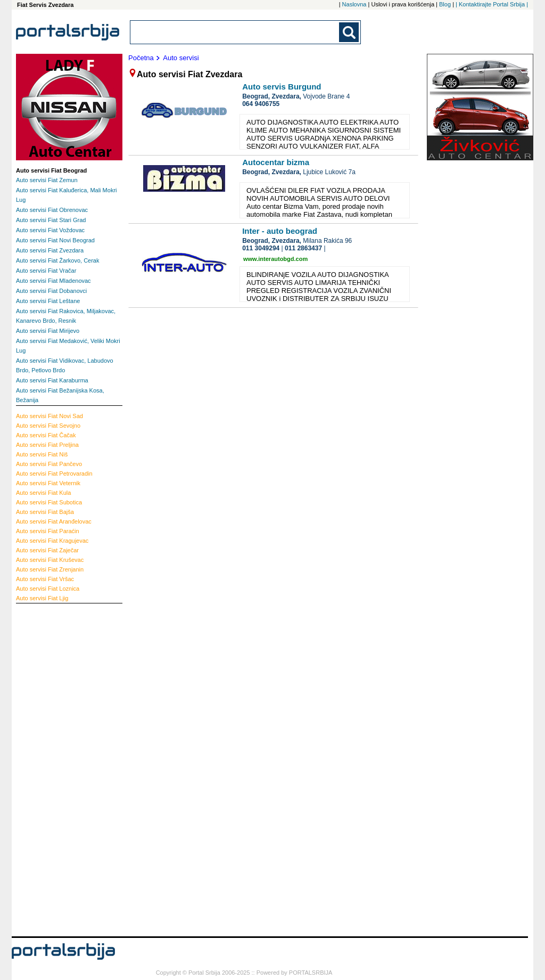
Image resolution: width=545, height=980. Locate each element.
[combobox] (235, 32)
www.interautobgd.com (275, 259)
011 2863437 (303, 248)
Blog (445, 4)
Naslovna (354, 4)
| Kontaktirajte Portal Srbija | (492, 4)
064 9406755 (261, 104)
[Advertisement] (59, 769)
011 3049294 (261, 248)
